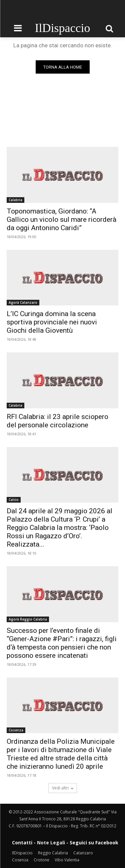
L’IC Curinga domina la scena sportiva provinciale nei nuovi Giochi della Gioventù (52, 322)
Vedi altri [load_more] (63, 788)
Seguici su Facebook (94, 843)
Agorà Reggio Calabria (28, 619)
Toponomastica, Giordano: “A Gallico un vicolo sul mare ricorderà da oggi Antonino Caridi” (61, 219)
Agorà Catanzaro (23, 302)
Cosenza (16, 730)
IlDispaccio (22, 853)
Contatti (22, 843)
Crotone (41, 860)
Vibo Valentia (67, 860)
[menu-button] (18, 28)
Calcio (14, 500)
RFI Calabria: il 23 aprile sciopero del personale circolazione (57, 421)
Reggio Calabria (53, 853)
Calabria (15, 200)
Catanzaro (83, 853)
